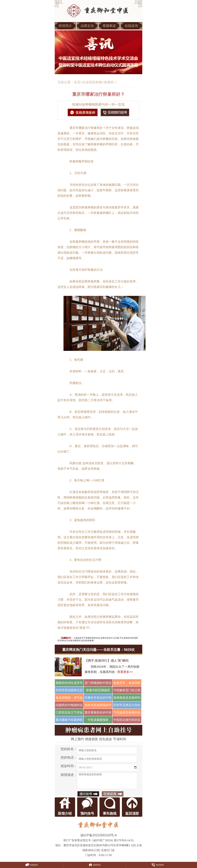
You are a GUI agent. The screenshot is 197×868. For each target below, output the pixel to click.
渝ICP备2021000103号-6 (99, 835)
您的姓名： (69, 749)
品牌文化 (87, 26)
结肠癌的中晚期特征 (69, 705)
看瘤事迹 (109, 26)
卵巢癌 (109, 82)
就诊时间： (69, 766)
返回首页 (95, 865)
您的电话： (69, 757)
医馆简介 (65, 26)
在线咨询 (131, 26)
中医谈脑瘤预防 (98, 720)
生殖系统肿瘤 (92, 82)
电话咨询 (158, 865)
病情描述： (69, 775)
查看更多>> (125, 672)
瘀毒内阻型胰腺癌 (98, 690)
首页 (77, 82)
